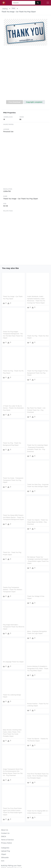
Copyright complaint (34, 102)
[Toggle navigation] (48, 3)
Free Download (14, 102)
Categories (5, 848)
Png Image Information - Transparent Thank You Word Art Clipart (14, 626)
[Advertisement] (25, 74)
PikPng (5, 9)
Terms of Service (7, 840)
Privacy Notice (6, 843)
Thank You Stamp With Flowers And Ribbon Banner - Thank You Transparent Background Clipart (13, 517)
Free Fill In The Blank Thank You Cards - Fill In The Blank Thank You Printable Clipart (38, 775)
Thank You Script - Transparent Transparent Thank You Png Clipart (13, 480)
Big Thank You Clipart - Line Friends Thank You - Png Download (36, 410)
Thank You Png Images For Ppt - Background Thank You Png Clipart (38, 373)
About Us (5, 830)
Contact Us (5, 833)
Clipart (4, 854)
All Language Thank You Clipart (13, 661)
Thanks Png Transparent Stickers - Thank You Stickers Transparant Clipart (12, 589)
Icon (3, 861)
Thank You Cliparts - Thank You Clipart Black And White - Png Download (37, 522)
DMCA (4, 836)
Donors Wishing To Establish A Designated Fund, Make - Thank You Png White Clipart (38, 668)
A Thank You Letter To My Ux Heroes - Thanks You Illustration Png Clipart (13, 408)
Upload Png (6, 851)
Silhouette (5, 857)
